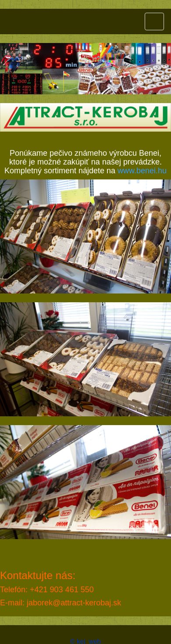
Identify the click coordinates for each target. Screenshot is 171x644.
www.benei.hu (142, 171)
